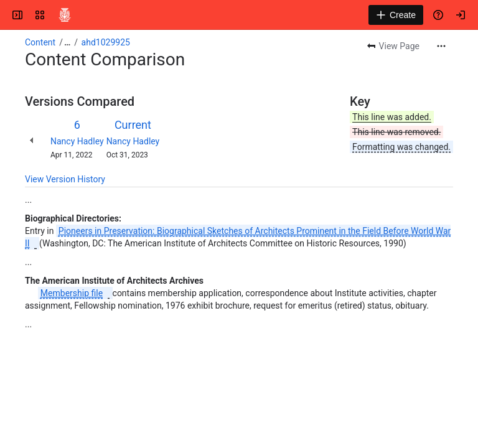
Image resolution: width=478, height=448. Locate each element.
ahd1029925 (106, 42)
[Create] (396, 15)
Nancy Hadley (77, 141)
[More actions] (441, 46)
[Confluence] (65, 15)
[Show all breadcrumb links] (67, 42)
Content (40, 42)
